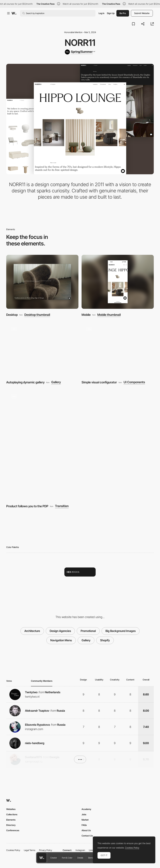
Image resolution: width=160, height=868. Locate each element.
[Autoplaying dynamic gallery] (42, 349)
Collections (12, 814)
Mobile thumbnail (109, 315)
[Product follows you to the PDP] (80, 445)
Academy (86, 809)
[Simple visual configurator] (118, 349)
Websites (11, 809)
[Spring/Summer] (80, 52)
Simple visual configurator (99, 382)
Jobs (84, 814)
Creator (54, 858)
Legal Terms (30, 850)
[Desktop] (42, 282)
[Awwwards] (14, 13)
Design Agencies (60, 631)
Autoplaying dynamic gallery (25, 382)
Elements (92, 858)
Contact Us (87, 836)
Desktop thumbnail (37, 315)
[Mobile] (118, 282)
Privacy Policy (46, 850)
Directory (11, 825)
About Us (86, 830)
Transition (62, 506)
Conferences (13, 830)
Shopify (105, 640)
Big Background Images (121, 631)
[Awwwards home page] (42, 858)
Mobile (86, 315)
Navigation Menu (61, 640)
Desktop (12, 315)
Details (80, 858)
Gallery (56, 382)
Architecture (32, 631)
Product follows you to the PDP (27, 506)
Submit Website (142, 13)
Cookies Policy (13, 850)
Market (85, 820)
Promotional (88, 631)
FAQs (84, 825)
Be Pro (123, 13)
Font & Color (67, 858)
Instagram (80, 850)
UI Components (134, 382)
